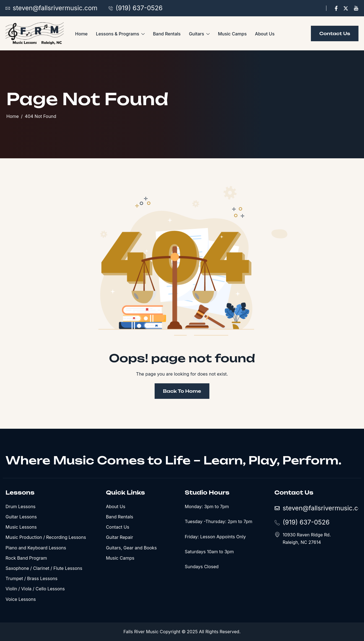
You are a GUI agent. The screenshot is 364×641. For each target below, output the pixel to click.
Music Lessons (21, 527)
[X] (346, 8)
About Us (265, 34)
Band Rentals (167, 34)
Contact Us (118, 527)
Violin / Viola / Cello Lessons (35, 589)
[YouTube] (356, 8)
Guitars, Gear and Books (131, 548)
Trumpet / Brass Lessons (32, 578)
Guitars (199, 34)
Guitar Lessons (21, 517)
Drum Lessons (20, 506)
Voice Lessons (21, 599)
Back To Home (182, 391)
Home (81, 34)
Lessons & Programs (120, 34)
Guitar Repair (119, 537)
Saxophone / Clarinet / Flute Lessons (44, 568)
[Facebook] (336, 8)
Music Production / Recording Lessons (46, 537)
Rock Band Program (26, 558)
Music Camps (232, 34)
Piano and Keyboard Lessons (36, 548)
